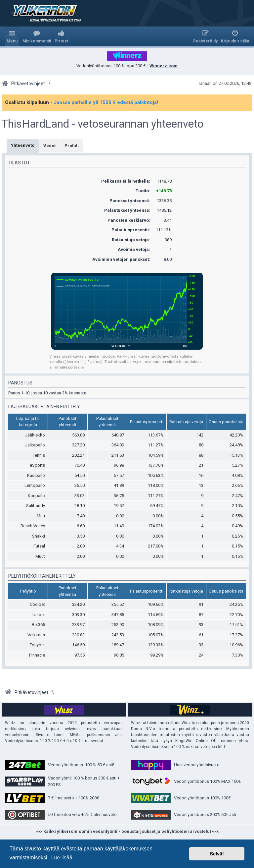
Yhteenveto (23, 145)
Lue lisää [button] (62, 858)
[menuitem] (37, 36)
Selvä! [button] (217, 854)
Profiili (72, 146)
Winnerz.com (164, 66)
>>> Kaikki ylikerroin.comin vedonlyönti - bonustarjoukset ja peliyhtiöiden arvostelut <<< (127, 831)
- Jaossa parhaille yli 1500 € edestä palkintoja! (104, 102)
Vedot (49, 146)
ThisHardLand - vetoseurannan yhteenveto (103, 124)
